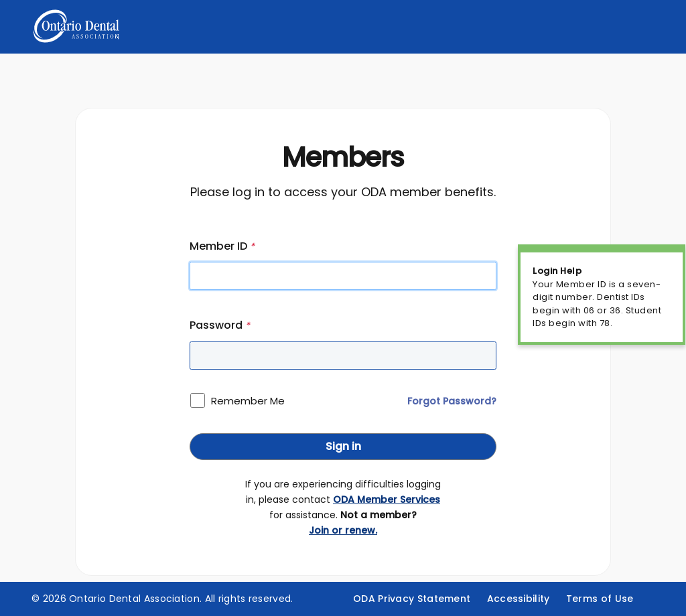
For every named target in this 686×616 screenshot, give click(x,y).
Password (220, 325)
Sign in (343, 446)
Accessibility (519, 599)
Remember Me (248, 401)
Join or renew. (343, 530)
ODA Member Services (387, 499)
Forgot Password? (452, 401)
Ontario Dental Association (134, 599)
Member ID (222, 246)
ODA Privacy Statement (412, 599)
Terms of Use (600, 599)
